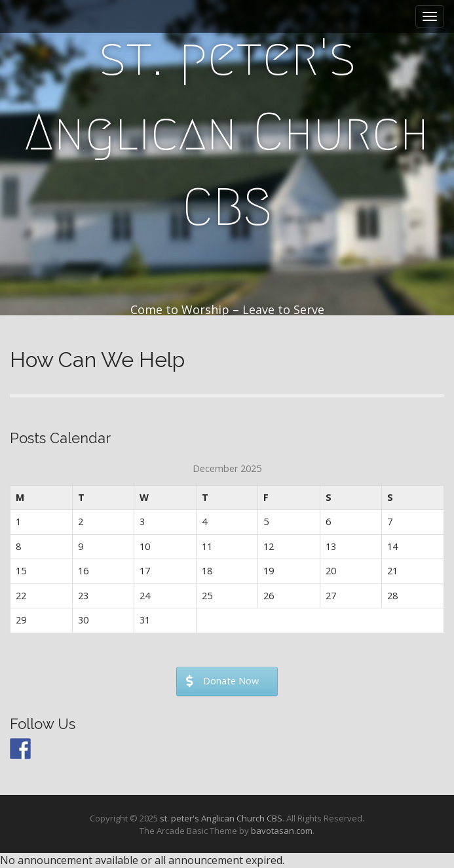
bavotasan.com (282, 831)
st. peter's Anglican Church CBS (227, 132)
